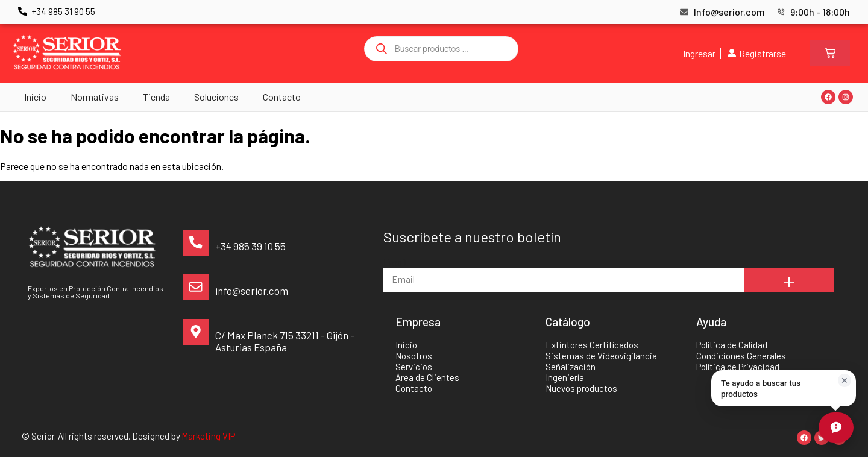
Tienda (156, 97)
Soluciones (216, 97)
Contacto (282, 97)
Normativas (95, 97)
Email (395, 262)
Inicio (35, 97)
